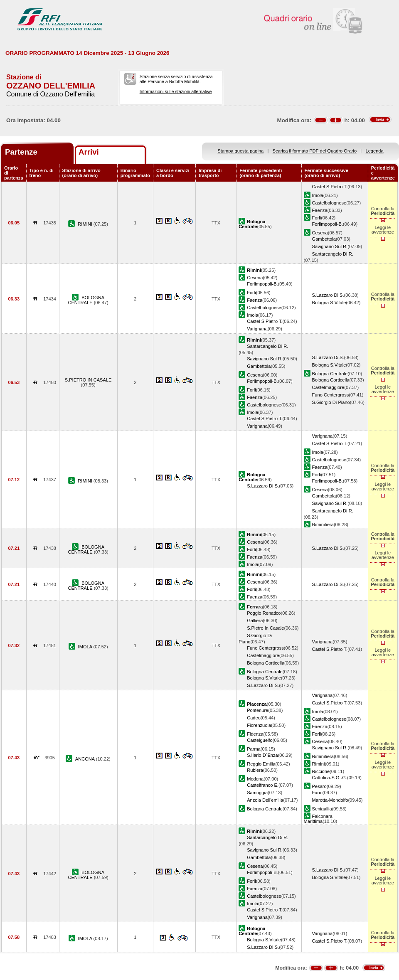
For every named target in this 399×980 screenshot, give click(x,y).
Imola (318, 195)
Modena (255, 779)
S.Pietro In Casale (265, 628)
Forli (317, 218)
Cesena (320, 233)
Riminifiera (323, 524)
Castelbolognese (329, 203)
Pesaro (319, 786)
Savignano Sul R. (330, 246)
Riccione (321, 771)
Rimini (319, 764)
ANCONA (86, 759)
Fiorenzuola (259, 725)
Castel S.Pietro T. (330, 187)
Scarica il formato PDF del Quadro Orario (315, 151)
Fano (317, 793)
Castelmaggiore (328, 387)
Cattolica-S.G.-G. (330, 778)
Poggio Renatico (264, 613)
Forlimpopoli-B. (328, 224)
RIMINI (86, 224)
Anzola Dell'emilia (265, 800)
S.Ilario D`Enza (262, 755)
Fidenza (255, 734)
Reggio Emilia (261, 764)
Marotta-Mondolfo (330, 800)
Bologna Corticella (331, 380)
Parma (254, 749)
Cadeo (254, 718)
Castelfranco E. (263, 785)
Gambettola (324, 239)
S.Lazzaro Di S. (328, 295)
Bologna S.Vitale (329, 303)
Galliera (255, 621)
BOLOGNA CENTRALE (86, 300)
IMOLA (86, 647)
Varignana (257, 329)
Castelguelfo (260, 740)
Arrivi (89, 152)
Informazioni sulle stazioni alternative (176, 91)
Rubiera (255, 770)
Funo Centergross (331, 395)
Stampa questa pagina (240, 151)
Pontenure (257, 710)
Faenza (320, 210)
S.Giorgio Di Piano (331, 402)
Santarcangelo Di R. (333, 254)
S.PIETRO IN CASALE (88, 380)
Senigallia (322, 809)
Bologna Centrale (330, 374)
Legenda (375, 151)
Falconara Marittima (318, 819)
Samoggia (257, 793)
